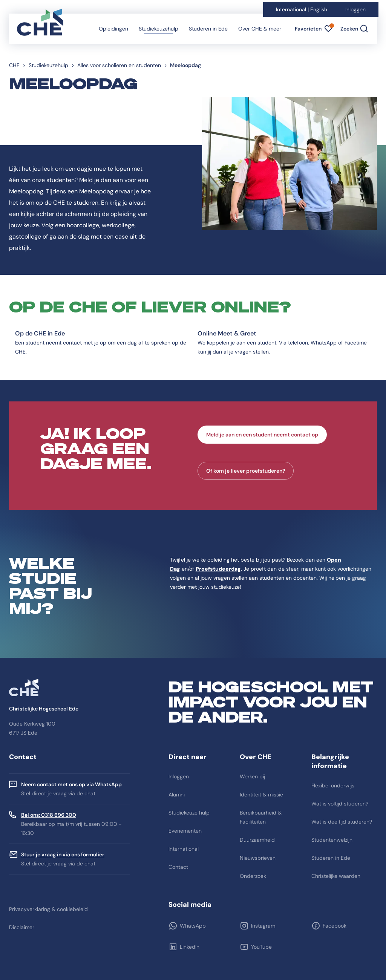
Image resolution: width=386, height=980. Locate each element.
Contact (178, 867)
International (184, 849)
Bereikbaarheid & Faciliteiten (261, 817)
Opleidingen (113, 29)
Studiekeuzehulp (159, 29)
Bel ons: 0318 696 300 (49, 815)
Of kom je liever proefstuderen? (246, 471)
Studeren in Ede (208, 29)
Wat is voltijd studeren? (340, 804)
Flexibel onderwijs (333, 786)
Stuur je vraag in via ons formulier (63, 854)
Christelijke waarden (336, 876)
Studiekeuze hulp (189, 813)
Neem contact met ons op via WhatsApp (71, 784)
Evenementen (185, 831)
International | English (302, 9)
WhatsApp (193, 926)
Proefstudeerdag (218, 569)
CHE (14, 65)
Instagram (263, 926)
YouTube (261, 947)
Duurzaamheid (257, 840)
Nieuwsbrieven (258, 858)
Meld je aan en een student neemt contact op (262, 435)
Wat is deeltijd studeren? (342, 822)
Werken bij (252, 776)
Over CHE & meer (260, 29)
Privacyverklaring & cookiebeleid (48, 909)
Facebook (335, 926)
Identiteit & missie (261, 795)
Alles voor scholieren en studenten (119, 65)
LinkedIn (190, 947)
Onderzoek (253, 876)
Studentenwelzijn (332, 840)
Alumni (177, 795)
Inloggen (355, 9)
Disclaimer (22, 927)
